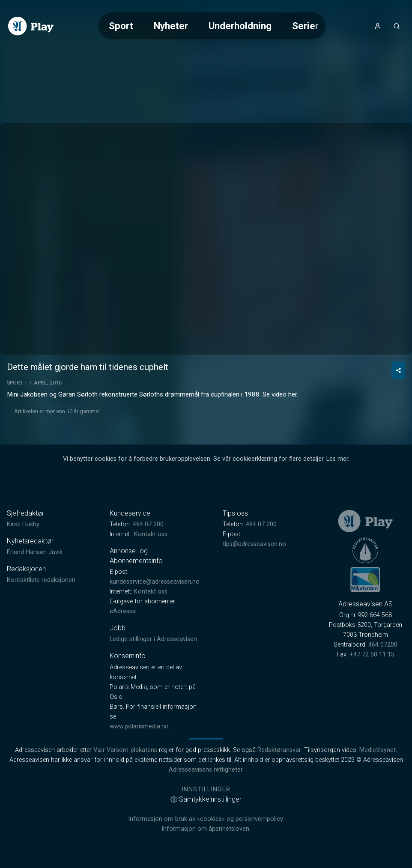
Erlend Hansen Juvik (35, 552)
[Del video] (398, 370)
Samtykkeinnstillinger (206, 799)
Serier (305, 26)
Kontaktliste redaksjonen (41, 580)
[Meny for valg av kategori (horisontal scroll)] (212, 26)
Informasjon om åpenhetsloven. (206, 829)
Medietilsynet (378, 750)
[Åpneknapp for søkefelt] (397, 26)
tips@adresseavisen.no (254, 544)
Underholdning (240, 26)
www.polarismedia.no (139, 726)
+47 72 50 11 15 (372, 655)
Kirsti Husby (23, 524)
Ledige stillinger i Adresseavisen (153, 639)
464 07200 (383, 645)
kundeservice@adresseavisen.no (155, 582)
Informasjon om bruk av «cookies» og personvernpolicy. (206, 819)
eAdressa (123, 611)
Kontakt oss (151, 534)
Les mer (337, 459)
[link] (31, 26)
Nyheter (171, 26)
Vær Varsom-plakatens (125, 750)
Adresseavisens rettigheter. (206, 770)
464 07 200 (148, 524)
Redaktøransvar (279, 750)
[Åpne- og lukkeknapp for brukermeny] (378, 26)
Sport (121, 26)
